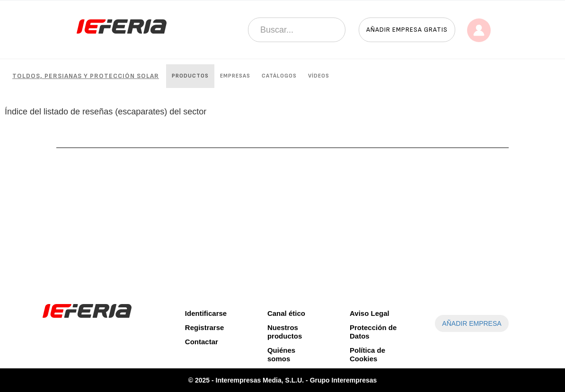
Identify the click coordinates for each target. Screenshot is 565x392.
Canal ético (286, 313)
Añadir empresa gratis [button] (407, 30)
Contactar (202, 342)
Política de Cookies (367, 354)
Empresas (235, 76)
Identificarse (206, 313)
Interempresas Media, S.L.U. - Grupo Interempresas (296, 380)
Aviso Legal (370, 313)
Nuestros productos (285, 332)
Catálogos (279, 76)
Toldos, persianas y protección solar (86, 76)
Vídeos (319, 76)
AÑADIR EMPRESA (472, 323)
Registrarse (205, 327)
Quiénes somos (281, 354)
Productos (190, 76)
